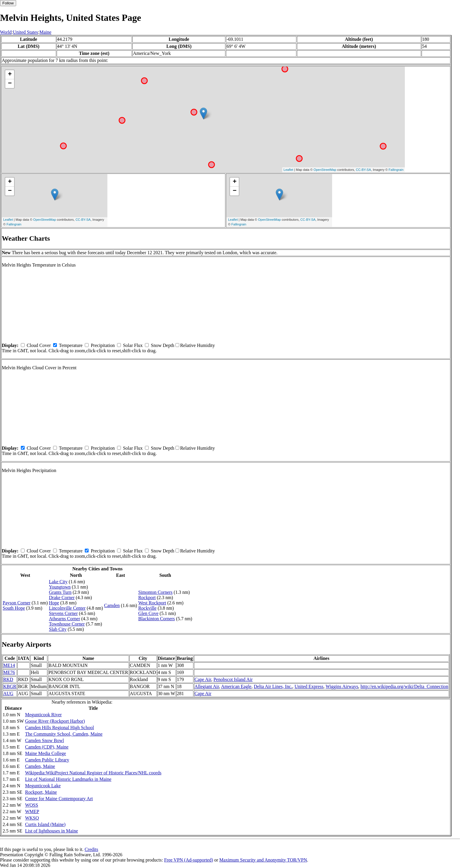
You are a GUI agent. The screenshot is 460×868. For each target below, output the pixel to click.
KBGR (10, 686)
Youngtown (60, 587)
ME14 (9, 665)
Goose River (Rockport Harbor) (55, 721)
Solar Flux (133, 345)
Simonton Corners (155, 592)
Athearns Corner (65, 619)
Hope (54, 603)
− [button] (10, 84)
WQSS (31, 805)
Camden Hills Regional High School (59, 728)
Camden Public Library (47, 760)
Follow (8, 3)
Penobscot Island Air (233, 679)
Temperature (71, 345)
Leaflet (289, 170)
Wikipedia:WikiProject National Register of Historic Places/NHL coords (93, 773)
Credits (91, 849)
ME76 (9, 672)
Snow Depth (163, 345)
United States (26, 32)
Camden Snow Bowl (44, 740)
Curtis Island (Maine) (45, 824)
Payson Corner (17, 603)
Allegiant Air (207, 686)
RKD (8, 679)
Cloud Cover (39, 345)
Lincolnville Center (67, 608)
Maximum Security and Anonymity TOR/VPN (263, 860)
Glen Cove (148, 613)
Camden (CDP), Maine (47, 747)
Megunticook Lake (43, 786)
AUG (8, 693)
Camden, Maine (40, 766)
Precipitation (103, 345)
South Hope (14, 608)
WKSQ (32, 818)
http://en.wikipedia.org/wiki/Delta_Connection (404, 686)
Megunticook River (43, 715)
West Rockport (152, 603)
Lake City (58, 582)
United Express (309, 686)
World (6, 32)
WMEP (32, 811)
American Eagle (236, 686)
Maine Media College (45, 753)
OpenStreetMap (325, 170)
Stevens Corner (63, 613)
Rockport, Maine (41, 792)
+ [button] (10, 75)
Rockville (147, 608)
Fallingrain (396, 170)
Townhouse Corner (67, 624)
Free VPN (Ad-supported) (188, 860)
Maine (45, 32)
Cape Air (203, 679)
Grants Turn (60, 592)
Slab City (58, 629)
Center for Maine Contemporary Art (59, 799)
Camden (112, 605)
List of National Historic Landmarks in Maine (68, 779)
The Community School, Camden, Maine (64, 734)
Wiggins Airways (342, 686)
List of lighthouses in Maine (51, 831)
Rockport (147, 598)
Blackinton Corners (157, 619)
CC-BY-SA (363, 170)
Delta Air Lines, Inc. (273, 686)
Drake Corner (62, 598)
